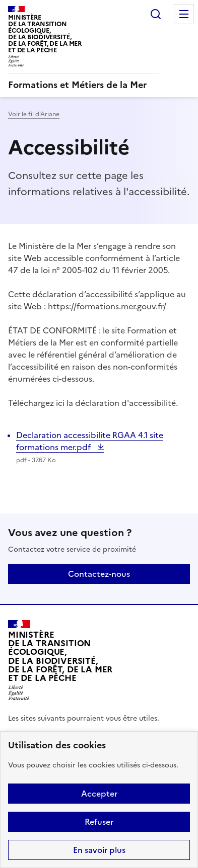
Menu (184, 14)
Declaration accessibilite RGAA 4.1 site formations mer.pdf (90, 441)
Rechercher (156, 14)
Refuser (99, 822)
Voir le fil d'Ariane (34, 114)
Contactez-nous (99, 574)
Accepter (99, 794)
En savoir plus (99, 850)
